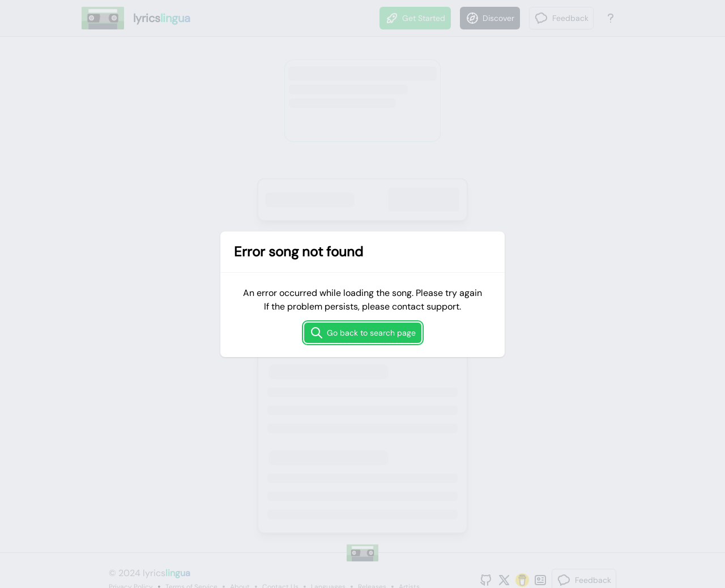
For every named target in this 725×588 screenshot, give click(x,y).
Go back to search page (363, 333)
